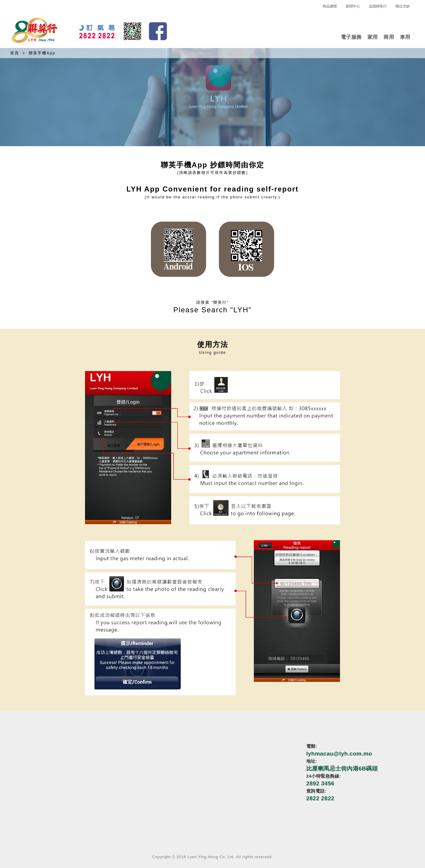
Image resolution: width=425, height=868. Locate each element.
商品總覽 (330, 6)
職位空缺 (403, 6)
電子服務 (351, 37)
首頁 (15, 53)
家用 (373, 37)
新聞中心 (353, 6)
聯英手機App (42, 53)
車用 (405, 37)
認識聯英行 (378, 6)
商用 (389, 37)
